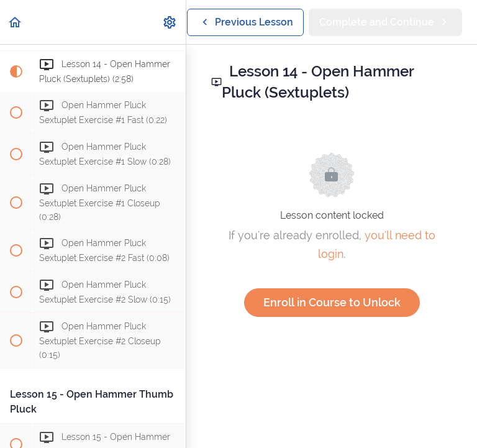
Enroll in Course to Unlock (332, 302)
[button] (16, 22)
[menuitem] (170, 22)
